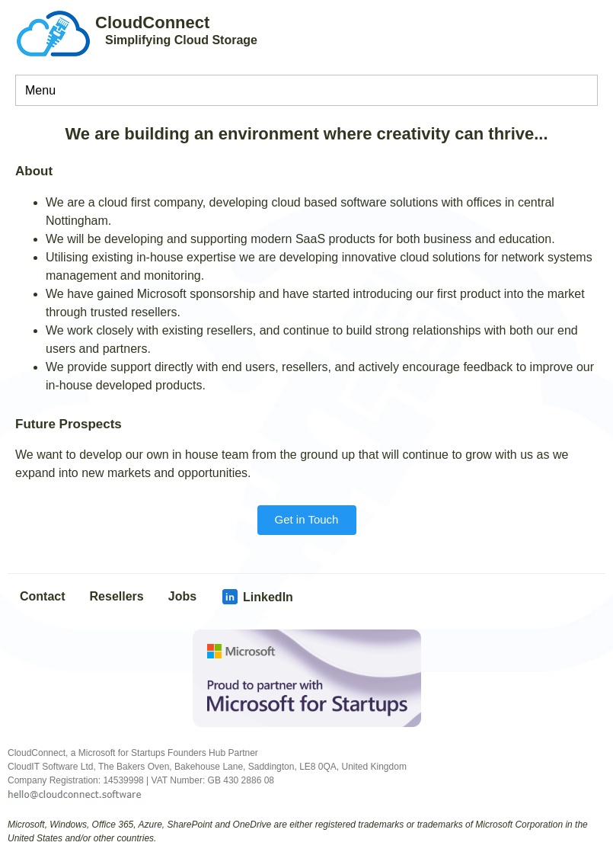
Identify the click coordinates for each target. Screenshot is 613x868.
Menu (40, 90)
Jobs (182, 596)
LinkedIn (257, 597)
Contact (43, 596)
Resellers (117, 596)
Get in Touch (307, 519)
